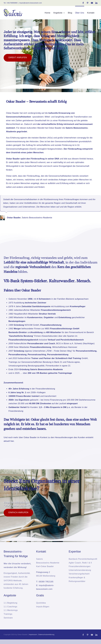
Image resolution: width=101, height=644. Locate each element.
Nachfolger (89, 344)
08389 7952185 (46, 582)
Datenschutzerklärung (46, 634)
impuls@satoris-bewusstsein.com (31, 3)
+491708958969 (12, 3)
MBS (47, 329)
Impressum (33, 634)
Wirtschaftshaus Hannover (65, 347)
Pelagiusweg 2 (43, 572)
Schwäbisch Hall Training (68, 358)
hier (12, 441)
